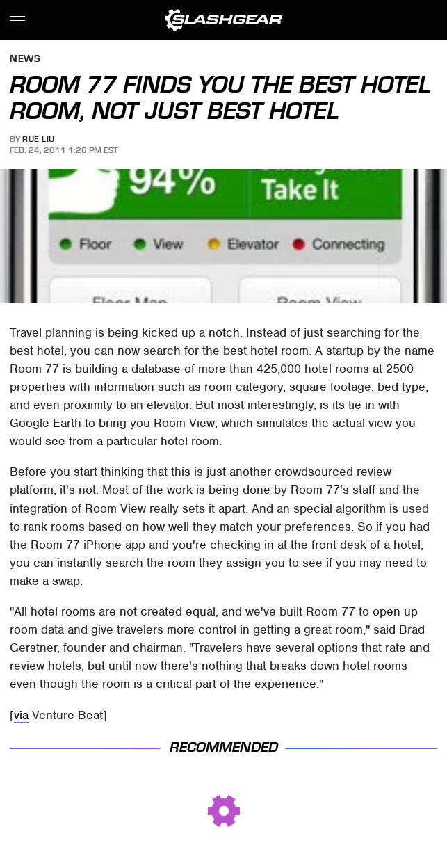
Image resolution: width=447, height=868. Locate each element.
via (21, 715)
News (25, 59)
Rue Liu (39, 139)
